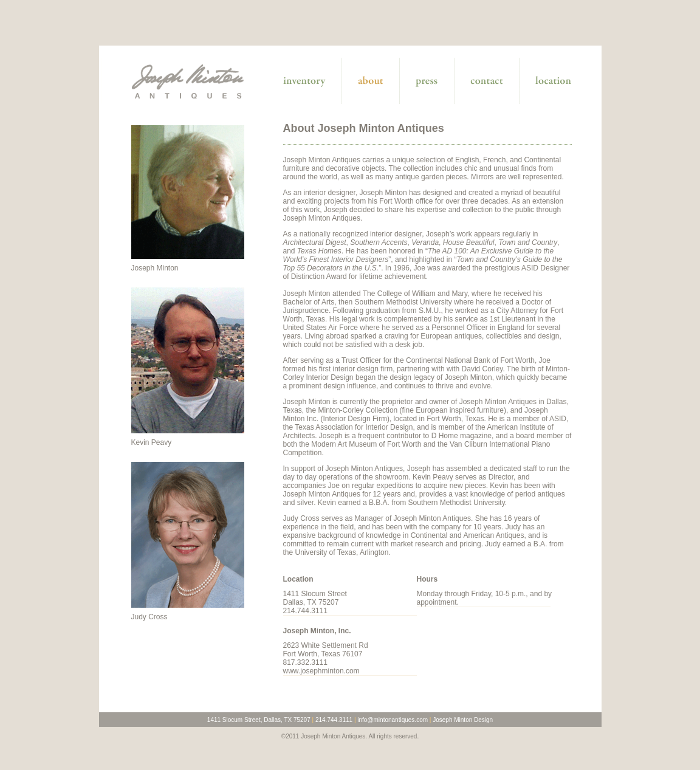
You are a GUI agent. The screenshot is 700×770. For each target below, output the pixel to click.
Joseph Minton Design (463, 720)
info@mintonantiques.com (393, 720)
